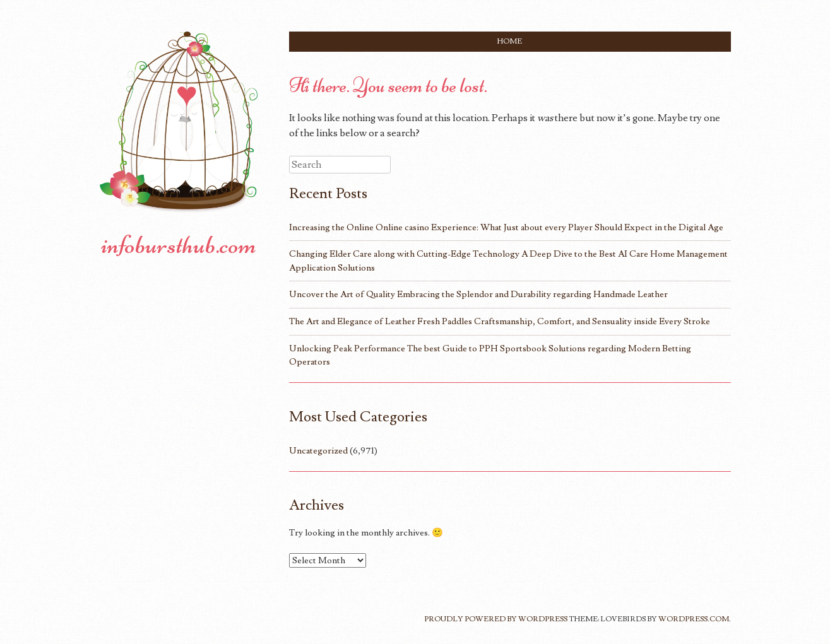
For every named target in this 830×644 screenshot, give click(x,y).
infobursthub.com (179, 245)
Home (510, 41)
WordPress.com (694, 619)
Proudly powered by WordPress (496, 619)
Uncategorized (318, 451)
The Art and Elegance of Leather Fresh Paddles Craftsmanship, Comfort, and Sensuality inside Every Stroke (500, 321)
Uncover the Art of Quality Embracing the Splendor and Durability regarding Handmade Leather (478, 294)
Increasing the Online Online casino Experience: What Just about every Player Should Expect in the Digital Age (506, 227)
